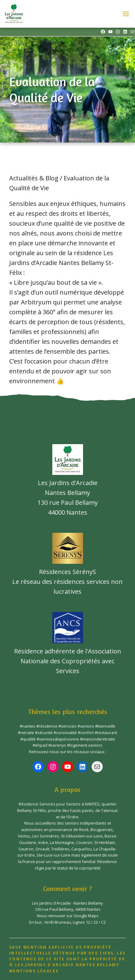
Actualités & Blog (34, 178)
